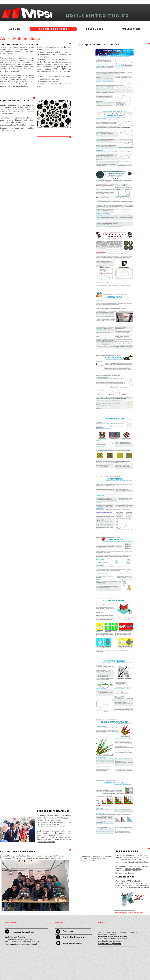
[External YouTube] (96, 886)
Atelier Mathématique (46, 842)
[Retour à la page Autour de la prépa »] (132, 913)
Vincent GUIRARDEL (133, 869)
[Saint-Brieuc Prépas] (73, 944)
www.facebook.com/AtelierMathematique (17, 125)
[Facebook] (68, 931)
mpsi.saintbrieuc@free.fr (24, 932)
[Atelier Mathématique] (74, 937)
